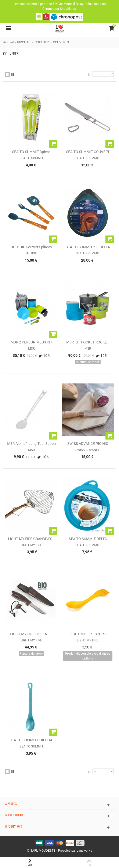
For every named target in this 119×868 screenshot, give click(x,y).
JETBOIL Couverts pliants (31, 247)
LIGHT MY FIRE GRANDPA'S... (31, 539)
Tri (89, 75)
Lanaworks (84, 851)
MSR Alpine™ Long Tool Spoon (31, 444)
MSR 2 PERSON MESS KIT (31, 342)
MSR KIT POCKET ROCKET (88, 342)
